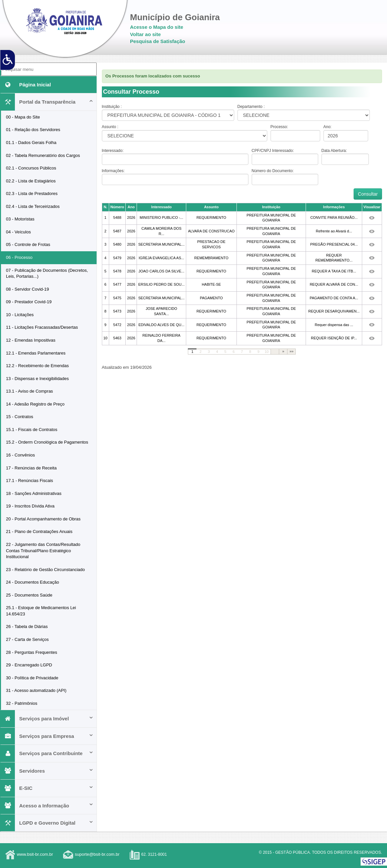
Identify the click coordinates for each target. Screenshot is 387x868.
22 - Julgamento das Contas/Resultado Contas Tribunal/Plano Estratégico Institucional (43, 551)
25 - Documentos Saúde (29, 595)
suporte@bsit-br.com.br (97, 855)
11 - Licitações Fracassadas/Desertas (42, 327)
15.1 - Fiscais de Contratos (32, 430)
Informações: (113, 171)
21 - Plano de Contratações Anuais (39, 531)
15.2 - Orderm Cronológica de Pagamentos (47, 442)
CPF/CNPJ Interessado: (273, 151)
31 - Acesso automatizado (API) (36, 690)
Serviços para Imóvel (47, 719)
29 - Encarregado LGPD (29, 665)
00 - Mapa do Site (23, 117)
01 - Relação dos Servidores (33, 130)
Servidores (47, 771)
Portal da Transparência (47, 102)
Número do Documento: (273, 171)
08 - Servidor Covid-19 (27, 289)
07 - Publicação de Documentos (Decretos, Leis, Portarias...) (47, 273)
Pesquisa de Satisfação (158, 41)
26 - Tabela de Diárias (27, 627)
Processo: (279, 127)
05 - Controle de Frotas (28, 244)
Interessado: (113, 151)
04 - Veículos (18, 232)
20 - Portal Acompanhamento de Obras (43, 519)
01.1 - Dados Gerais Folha (31, 143)
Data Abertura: (334, 151)
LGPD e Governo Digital (47, 823)
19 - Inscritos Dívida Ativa (30, 506)
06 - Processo (19, 257)
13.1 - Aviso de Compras (29, 391)
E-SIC (47, 788)
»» (291, 351)
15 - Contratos (20, 417)
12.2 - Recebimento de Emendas (37, 366)
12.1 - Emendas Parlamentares (36, 353)
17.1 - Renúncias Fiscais (29, 481)
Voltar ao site (145, 34)
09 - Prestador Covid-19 (29, 302)
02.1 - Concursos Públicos (31, 168)
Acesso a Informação (47, 806)
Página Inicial (26, 85)
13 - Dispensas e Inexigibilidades (37, 379)
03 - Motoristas (20, 219)
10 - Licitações (20, 315)
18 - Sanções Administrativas (34, 493)
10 (267, 352)
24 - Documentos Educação (32, 582)
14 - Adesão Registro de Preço (35, 404)
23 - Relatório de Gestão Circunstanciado (45, 570)
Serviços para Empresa (47, 736)
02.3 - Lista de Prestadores (32, 193)
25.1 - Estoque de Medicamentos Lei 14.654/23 (41, 611)
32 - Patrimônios (22, 703)
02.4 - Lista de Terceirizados (33, 206)
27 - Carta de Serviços (27, 639)
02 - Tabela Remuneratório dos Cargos (43, 155)
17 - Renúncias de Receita (31, 468)
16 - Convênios (20, 455)
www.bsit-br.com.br (35, 855)
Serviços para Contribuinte (47, 753)
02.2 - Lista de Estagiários (31, 181)
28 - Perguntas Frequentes (32, 652)
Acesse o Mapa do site (157, 27)
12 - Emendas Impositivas (31, 340)
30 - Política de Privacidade (32, 678)
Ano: (328, 127)
